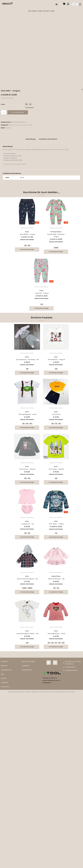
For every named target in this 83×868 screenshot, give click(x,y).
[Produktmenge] (4, 111)
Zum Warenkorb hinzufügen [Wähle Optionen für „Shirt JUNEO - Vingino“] (56, 536)
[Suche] (80, 4)
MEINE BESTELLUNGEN (28, 660)
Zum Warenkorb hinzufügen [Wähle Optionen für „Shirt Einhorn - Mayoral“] (27, 481)
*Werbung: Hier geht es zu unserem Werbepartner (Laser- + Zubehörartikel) (52, 679)
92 (23, 176)
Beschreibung (31, 138)
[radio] (26, 103)
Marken (35, 11)
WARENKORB (25, 665)
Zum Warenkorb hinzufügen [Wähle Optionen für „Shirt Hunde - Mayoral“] (56, 481)
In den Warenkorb (18, 112)
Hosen (27, 231)
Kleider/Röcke (56, 575)
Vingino (40, 11)
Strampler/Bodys (56, 231)
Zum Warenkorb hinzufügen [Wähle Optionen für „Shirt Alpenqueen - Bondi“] (56, 646)
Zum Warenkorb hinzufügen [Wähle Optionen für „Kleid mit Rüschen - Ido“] (56, 591)
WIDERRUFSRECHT (27, 669)
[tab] (31, 138)
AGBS (3, 673)
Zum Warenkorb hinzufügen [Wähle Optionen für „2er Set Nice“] (56, 426)
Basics (11, 124)
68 (21, 176)
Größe (3, 104)
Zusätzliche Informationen (48, 138)
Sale (16, 124)
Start (30, 11)
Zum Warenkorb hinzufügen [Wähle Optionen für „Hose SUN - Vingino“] (42, 307)
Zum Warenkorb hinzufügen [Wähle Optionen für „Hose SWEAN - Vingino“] (27, 248)
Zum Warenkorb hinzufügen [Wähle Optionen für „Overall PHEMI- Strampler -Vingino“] (56, 250)
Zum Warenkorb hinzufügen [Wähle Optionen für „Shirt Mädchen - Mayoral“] (56, 372)
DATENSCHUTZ (5, 686)
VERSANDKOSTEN (6, 669)
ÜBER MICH (4, 665)
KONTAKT (4, 677)
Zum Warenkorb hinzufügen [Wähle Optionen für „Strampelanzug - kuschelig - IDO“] (27, 372)
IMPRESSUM (4, 681)
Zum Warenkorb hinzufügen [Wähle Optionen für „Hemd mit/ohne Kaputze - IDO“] (27, 591)
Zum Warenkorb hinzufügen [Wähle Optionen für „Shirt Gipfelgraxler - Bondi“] (27, 426)
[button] (57, 4)
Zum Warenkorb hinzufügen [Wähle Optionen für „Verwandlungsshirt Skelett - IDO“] (27, 646)
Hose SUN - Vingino (82, 90)
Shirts (20, 124)
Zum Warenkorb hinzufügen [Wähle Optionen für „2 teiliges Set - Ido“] (27, 536)
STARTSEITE (4, 660)
